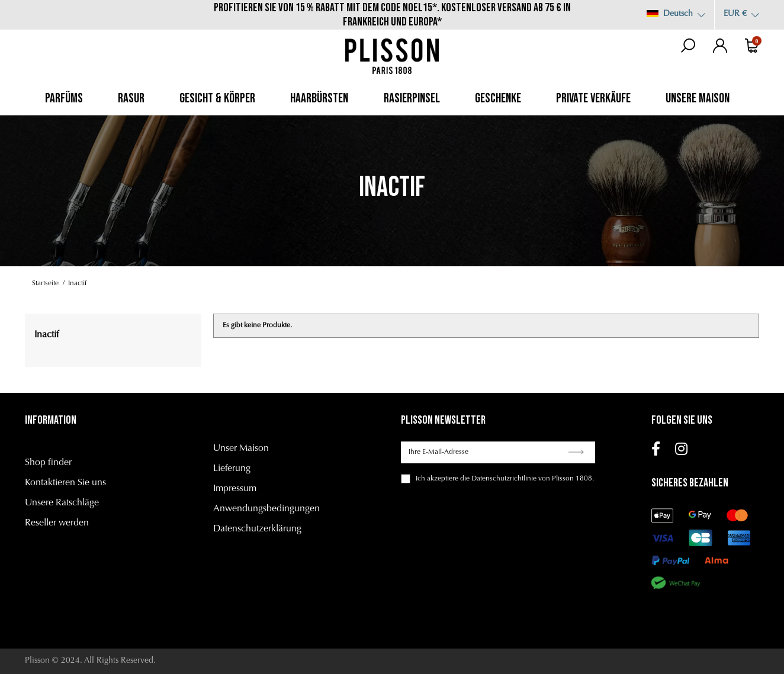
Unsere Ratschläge (62, 503)
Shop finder (48, 463)
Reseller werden (57, 523)
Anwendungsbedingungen (266, 509)
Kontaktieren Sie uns (65, 483)
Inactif (46, 335)
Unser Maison (241, 449)
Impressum (235, 489)
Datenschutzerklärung (257, 529)
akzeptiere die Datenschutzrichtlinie (482, 479)
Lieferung (232, 469)
